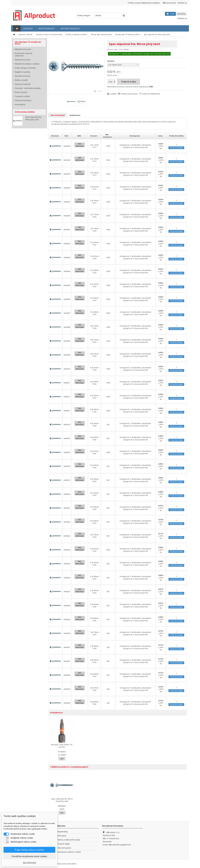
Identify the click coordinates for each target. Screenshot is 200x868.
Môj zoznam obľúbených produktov (144, 3)
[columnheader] (56, 136)
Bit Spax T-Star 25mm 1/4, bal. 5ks (62, 746)
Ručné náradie (21, 92)
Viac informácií (58, 115)
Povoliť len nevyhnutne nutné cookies (29, 856)
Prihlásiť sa (182, 3)
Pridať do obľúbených (151, 94)
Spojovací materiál (23, 84)
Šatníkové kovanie (23, 60)
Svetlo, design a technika (25, 68)
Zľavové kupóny (64, 848)
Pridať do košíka (176, 148)
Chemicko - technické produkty (28, 88)
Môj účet (61, 826)
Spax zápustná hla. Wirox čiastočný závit (62, 800)
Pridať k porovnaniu (129, 94)
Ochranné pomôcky (23, 100)
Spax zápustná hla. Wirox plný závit (34, 118)
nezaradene (20, 104)
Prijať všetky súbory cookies (29, 850)
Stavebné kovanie (22, 76)
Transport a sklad (22, 96)
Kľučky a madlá (21, 80)
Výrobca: (111, 49)
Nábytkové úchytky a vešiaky (27, 64)
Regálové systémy (22, 72)
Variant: (111, 61)
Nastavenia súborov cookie (69, 852)
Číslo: (121, 49)
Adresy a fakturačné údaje (69, 840)
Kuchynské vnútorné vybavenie (24, 55)
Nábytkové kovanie (23, 49)
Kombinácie (75, 115)
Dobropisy (62, 836)
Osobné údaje (64, 844)
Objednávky (63, 832)
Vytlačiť (113, 94)
